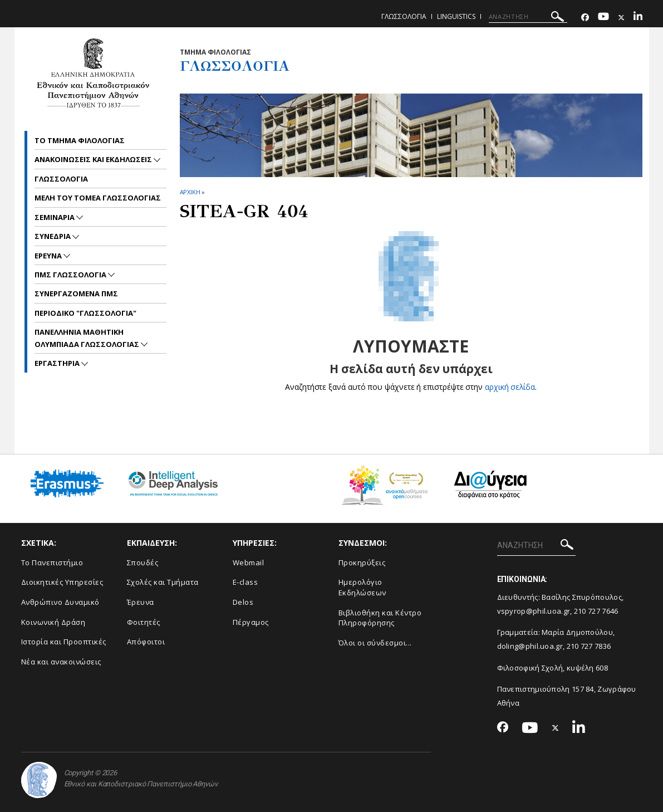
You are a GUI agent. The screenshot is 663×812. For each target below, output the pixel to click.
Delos (243, 602)
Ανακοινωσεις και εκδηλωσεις (94, 159)
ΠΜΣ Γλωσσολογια (71, 275)
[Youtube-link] (603, 18)
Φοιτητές (144, 622)
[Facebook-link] (585, 18)
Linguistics (456, 16)
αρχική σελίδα (510, 387)
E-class (245, 582)
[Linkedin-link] (638, 18)
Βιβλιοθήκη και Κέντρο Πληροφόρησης (380, 618)
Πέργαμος (251, 622)
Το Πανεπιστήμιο (52, 562)
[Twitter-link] (621, 18)
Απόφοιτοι (146, 642)
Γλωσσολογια (404, 16)
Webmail (249, 562)
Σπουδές (143, 562)
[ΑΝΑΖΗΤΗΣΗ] (528, 17)
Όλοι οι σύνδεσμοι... (375, 643)
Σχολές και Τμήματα (163, 582)
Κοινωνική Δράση (53, 622)
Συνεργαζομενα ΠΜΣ (76, 294)
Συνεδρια (53, 236)
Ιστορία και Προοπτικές (64, 642)
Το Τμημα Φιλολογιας (80, 140)
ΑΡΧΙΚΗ (190, 192)
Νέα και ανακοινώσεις (61, 662)
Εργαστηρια (58, 363)
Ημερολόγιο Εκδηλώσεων (362, 587)
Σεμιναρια (55, 217)
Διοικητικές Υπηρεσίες (62, 582)
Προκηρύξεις (362, 562)
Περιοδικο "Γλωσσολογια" (85, 313)
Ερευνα (49, 256)
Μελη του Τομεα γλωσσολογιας (98, 198)
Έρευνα (141, 602)
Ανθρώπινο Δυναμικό (60, 602)
